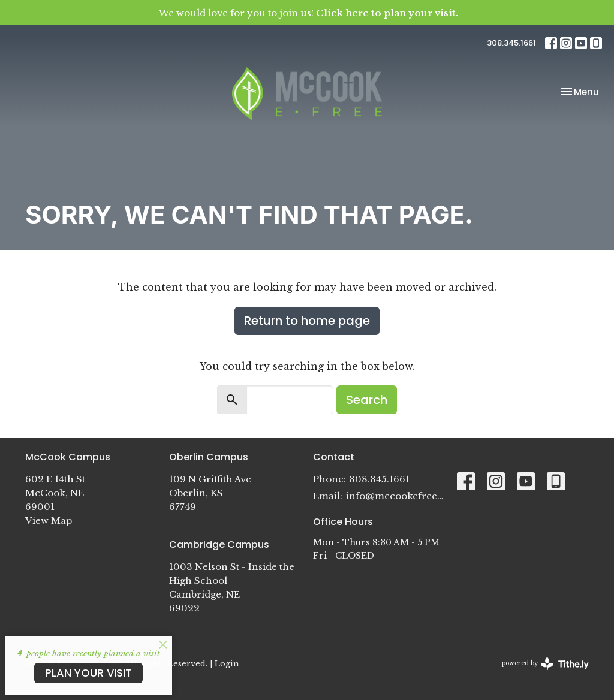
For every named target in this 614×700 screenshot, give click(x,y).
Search (367, 400)
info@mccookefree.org (395, 496)
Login (227, 663)
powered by (545, 664)
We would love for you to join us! (308, 13)
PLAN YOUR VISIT (88, 673)
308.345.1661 (511, 43)
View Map (49, 521)
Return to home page (307, 321)
